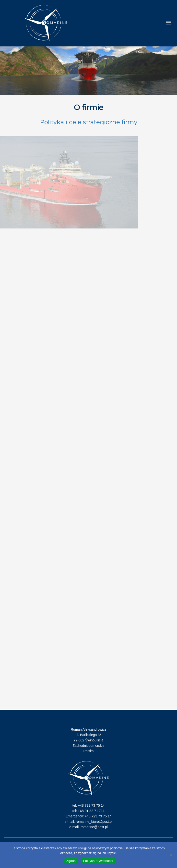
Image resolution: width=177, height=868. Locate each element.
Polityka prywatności (98, 861)
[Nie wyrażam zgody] (171, 855)
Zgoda (71, 861)
